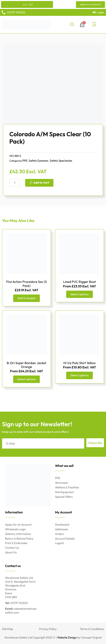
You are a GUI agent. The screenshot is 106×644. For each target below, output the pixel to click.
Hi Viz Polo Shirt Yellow (79, 363)
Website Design (67, 638)
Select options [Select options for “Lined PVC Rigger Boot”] (80, 294)
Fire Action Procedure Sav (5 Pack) (26, 284)
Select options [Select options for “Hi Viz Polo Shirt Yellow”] (80, 375)
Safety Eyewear (39, 161)
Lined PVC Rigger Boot (79, 282)
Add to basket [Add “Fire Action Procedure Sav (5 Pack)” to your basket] (26, 298)
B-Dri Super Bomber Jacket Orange (26, 365)
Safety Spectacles (61, 161)
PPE (25, 161)
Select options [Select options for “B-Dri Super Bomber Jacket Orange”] (27, 379)
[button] (90, 5)
